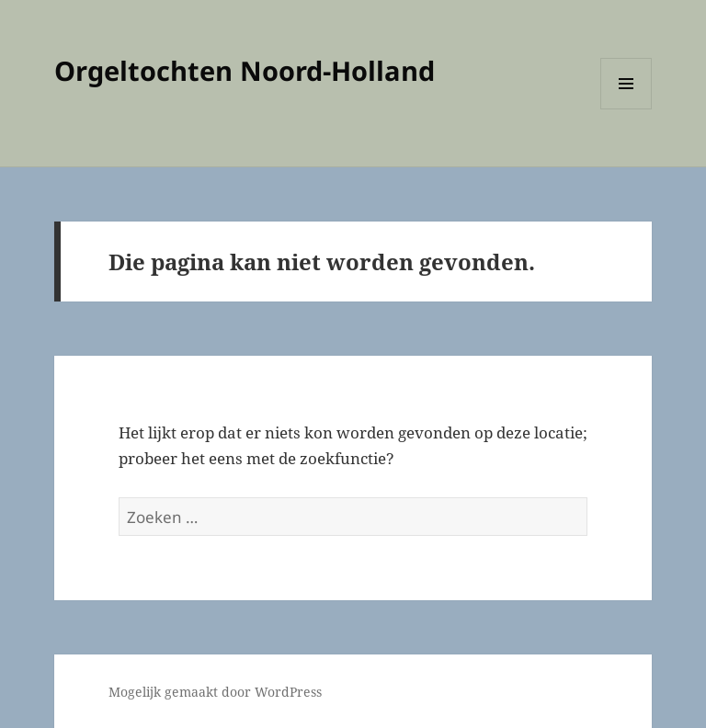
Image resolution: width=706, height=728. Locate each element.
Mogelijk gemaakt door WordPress (215, 692)
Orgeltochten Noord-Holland (245, 70)
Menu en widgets (626, 109)
